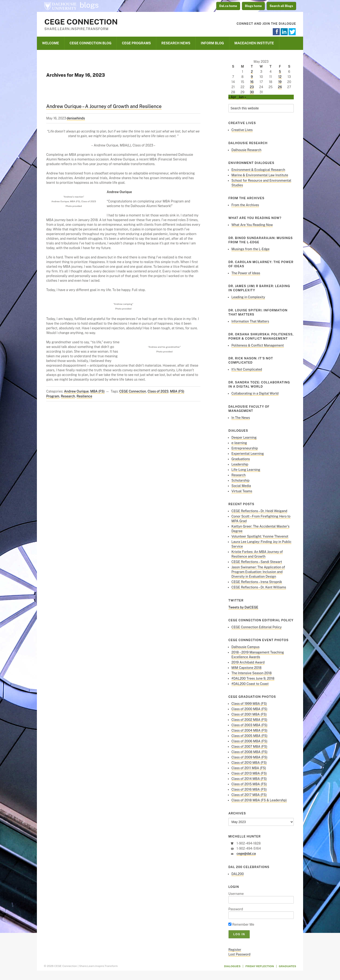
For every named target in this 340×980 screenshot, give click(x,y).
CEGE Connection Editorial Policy (257, 627)
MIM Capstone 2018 (246, 668)
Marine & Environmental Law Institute (260, 175)
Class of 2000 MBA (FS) (249, 709)
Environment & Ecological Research (258, 170)
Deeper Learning (244, 438)
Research (68, 396)
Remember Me (241, 924)
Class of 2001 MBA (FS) (249, 714)
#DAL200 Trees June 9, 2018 (253, 678)
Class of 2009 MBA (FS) (249, 757)
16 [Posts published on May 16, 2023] (252, 82)
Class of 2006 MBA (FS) (249, 741)
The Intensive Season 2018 (251, 673)
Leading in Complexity (248, 297)
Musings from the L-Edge (250, 249)
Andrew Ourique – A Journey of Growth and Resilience (104, 106)
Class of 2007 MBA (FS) (249, 747)
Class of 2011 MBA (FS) (249, 768)
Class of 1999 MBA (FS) (249, 704)
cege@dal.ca (246, 854)
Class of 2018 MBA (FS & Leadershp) (259, 800)
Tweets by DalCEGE (243, 607)
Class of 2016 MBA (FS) (249, 789)
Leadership (240, 464)
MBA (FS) (97, 391)
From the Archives (245, 205)
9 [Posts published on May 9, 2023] (252, 77)
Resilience (84, 396)
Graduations (241, 459)
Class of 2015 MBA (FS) (249, 784)
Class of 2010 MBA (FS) (249, 763)
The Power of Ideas (246, 273)
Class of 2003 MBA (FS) (249, 725)
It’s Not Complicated (247, 369)
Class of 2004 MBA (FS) (249, 730)
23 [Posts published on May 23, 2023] (252, 87)
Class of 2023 (158, 391)
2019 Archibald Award (248, 662)
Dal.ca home (228, 6)
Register (235, 950)
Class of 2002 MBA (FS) (249, 720)
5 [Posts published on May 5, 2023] (280, 72)
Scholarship (240, 480)
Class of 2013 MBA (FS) (249, 773)
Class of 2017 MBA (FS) (249, 795)
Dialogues (232, 966)
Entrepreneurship (245, 448)
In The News (241, 418)
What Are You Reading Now (252, 225)
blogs (89, 5)
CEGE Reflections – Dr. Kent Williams (259, 587)
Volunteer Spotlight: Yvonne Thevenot (260, 536)
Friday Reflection (260, 966)
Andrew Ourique (76, 391)
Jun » (242, 97)
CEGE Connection (81, 22)
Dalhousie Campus (245, 647)
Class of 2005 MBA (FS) (249, 736)
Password (236, 909)
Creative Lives (242, 130)
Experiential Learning (248, 454)
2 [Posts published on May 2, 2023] (252, 72)
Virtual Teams (242, 491)
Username (236, 894)
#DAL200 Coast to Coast (250, 684)
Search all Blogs (282, 6)
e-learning (239, 443)
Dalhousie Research (246, 150)
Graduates (287, 966)
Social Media (241, 486)
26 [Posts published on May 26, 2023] (280, 87)
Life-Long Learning (246, 470)
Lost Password (239, 954)
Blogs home (253, 6)
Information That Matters (250, 321)
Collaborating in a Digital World (255, 393)
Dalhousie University (60, 6)
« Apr (232, 97)
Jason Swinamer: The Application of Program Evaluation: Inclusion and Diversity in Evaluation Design (258, 572)
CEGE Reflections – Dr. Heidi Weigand (259, 511)
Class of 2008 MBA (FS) (249, 752)
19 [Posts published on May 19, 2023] (280, 82)
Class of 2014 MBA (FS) (249, 779)
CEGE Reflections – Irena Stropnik (257, 582)
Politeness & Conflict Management (258, 345)
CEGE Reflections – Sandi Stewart (257, 562)
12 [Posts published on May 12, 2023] (280, 77)
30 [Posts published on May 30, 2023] (252, 92)
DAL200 (238, 874)
